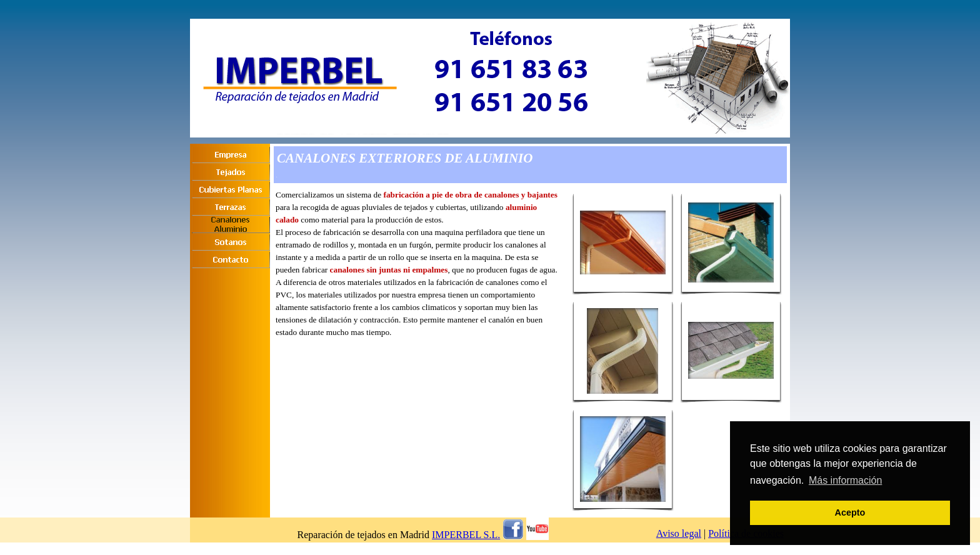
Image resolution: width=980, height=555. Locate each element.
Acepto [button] (850, 512)
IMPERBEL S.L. (466, 535)
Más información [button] (845, 480)
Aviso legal (679, 533)
